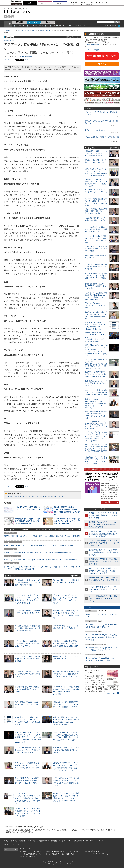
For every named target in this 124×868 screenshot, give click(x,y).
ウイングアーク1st (24, 496)
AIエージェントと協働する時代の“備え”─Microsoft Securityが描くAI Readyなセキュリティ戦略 (27, 765)
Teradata (10, 496)
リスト (27, 60)
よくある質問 (16, 844)
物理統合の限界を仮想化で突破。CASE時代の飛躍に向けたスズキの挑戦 (28, 689)
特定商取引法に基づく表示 (84, 841)
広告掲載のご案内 (43, 841)
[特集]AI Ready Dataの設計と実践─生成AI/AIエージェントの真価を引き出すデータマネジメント (102, 477)
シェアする (9, 59)
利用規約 (22, 841)
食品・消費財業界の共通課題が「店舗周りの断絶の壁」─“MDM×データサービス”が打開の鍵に (28, 780)
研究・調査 (105, 2)
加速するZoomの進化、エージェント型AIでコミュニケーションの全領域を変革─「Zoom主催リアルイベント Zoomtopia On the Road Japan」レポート (28, 737)
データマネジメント (78, 26)
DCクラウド (45, 3)
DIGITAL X (96, 854)
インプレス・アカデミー (28, 857)
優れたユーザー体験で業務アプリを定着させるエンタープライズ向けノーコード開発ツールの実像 (66, 704)
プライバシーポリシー (66, 841)
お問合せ (7, 844)
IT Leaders (17, 11)
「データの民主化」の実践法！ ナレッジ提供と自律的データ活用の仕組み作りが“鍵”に (28, 643)
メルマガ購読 (31, 841)
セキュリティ (63, 26)
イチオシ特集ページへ (110, 502)
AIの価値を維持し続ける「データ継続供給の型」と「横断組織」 (96, 220)
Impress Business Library (93, 44)
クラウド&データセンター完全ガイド (32, 851)
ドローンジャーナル (108, 854)
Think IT (48, 851)
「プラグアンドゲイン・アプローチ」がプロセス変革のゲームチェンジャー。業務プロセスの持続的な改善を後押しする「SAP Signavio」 (28, 798)
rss (13, 17)
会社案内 (54, 841)
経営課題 (19, 22)
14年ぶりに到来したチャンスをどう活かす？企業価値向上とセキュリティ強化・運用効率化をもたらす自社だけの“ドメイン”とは (96, 364)
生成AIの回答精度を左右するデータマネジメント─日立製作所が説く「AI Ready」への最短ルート (66, 674)
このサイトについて (10, 841)
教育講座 (89, 4)
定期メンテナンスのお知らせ (95, 130)
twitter (6, 17)
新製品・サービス (46, 31)
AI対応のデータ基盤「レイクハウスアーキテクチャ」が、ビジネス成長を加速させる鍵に (28, 582)
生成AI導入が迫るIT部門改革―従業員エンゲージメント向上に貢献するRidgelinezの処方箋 (28, 750)
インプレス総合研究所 (73, 851)
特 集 (48, 22)
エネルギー (74, 4)
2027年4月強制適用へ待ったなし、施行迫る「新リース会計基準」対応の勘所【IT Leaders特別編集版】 (42, 537)
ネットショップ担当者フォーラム (31, 854)
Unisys (61, 496)
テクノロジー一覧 (24, 31)
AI (47, 26)
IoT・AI (98, 2)
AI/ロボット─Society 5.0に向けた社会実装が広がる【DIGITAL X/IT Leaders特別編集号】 (38, 553)
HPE (33, 496)
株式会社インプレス (26, 849)
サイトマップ (99, 841)
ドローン (82, 4)
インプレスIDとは (93, 50)
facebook (9, 17)
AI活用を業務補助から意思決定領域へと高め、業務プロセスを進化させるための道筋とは (28, 628)
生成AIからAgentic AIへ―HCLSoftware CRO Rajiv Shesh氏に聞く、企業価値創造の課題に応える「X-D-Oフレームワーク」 (96, 404)
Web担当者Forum (58, 851)
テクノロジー (34, 22)
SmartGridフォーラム (100, 851)
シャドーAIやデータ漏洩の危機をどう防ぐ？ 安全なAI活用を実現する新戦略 (28, 659)
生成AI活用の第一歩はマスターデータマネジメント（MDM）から (96, 192)
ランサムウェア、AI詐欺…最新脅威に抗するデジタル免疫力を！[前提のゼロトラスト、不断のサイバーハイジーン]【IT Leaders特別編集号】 (42, 568)
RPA (53, 26)
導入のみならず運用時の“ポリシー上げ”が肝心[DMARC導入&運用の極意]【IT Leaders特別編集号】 (42, 560)
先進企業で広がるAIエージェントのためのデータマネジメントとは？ (28, 704)
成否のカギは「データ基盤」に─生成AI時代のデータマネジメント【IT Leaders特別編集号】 (39, 546)
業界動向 (35, 31)
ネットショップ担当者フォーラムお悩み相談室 (58, 854)
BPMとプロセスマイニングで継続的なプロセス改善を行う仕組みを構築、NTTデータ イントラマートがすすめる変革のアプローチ (96, 449)
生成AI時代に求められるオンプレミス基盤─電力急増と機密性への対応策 (66, 750)
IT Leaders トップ (10, 31)
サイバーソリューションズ (45, 496)
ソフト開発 (90, 2)
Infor (56, 496)
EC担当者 (82, 2)
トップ (8, 24)
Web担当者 (74, 2)
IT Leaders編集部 (26, 56)
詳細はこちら (112, 693)
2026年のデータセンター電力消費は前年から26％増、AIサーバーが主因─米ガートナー (67, 521)
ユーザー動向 (21, 26)
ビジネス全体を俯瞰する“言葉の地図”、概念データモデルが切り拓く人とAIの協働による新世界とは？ (66, 643)
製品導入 (60, 3)
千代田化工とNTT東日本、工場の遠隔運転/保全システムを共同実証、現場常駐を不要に (28, 521)
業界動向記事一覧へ (73, 37)
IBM (16, 496)
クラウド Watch (87, 851)
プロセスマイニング (36, 26)
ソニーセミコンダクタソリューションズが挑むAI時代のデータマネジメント (28, 674)
